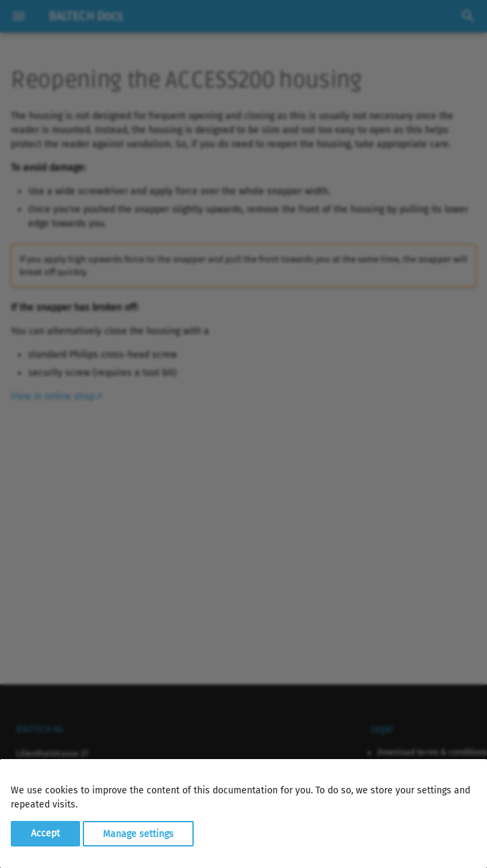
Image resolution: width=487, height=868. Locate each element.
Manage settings (138, 833)
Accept (45, 833)
